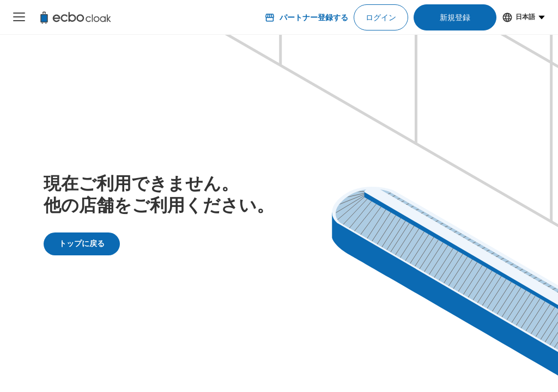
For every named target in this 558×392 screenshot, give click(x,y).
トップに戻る (82, 243)
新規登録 (455, 17)
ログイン (381, 17)
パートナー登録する (306, 17)
